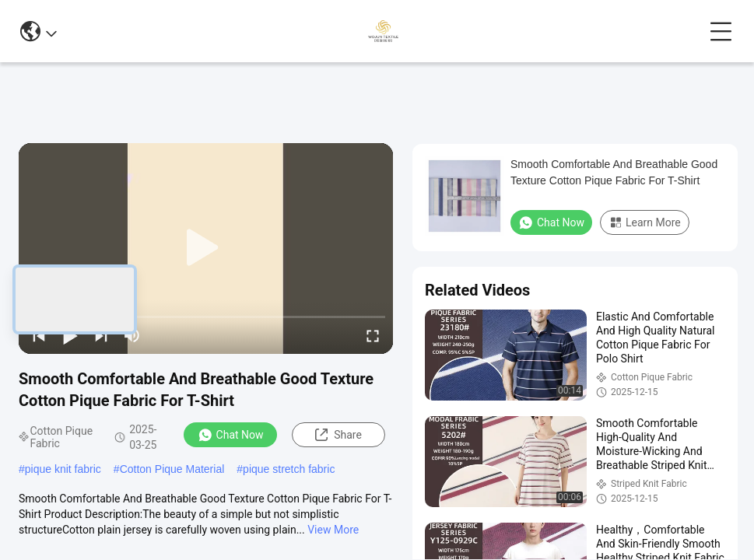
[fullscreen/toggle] (373, 335)
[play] (206, 248)
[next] (101, 335)
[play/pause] (70, 335)
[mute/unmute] (132, 335)
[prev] (39, 335)
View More (333, 530)
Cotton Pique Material (172, 469)
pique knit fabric (63, 469)
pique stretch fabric (289, 469)
